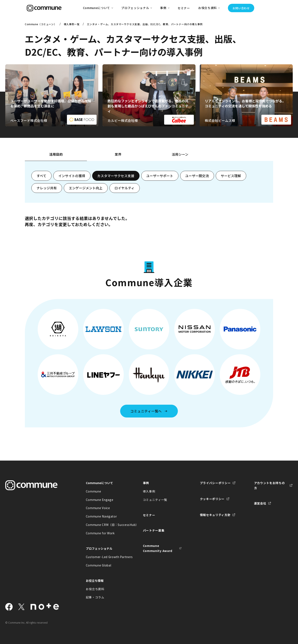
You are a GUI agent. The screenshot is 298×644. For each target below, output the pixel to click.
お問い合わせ (241, 8)
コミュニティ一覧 (155, 500)
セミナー (184, 8)
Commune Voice (98, 508)
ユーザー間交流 (197, 176)
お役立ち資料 (95, 589)
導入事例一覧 (72, 24)
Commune (94, 491)
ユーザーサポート (160, 176)
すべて (41, 176)
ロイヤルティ (124, 188)
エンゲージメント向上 (86, 188)
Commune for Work (100, 533)
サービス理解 (231, 176)
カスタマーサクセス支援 (116, 176)
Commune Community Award (158, 548)
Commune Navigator (101, 516)
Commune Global (99, 565)
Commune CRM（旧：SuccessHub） (105, 525)
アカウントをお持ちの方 (269, 485)
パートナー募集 (154, 530)
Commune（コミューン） (41, 24)
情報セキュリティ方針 (215, 515)
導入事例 (149, 491)
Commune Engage (100, 500)
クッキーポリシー (212, 499)
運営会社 (260, 503)
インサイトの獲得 (72, 176)
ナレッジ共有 (47, 188)
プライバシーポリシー (215, 483)
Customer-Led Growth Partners (105, 557)
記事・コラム (95, 597)
